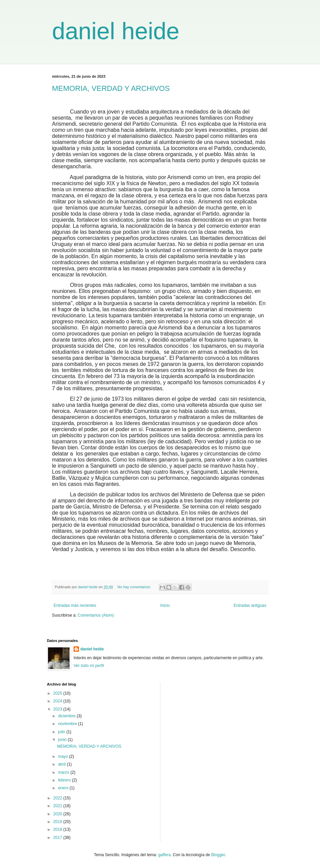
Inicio (165, 605)
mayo (64, 757)
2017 (58, 838)
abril (62, 764)
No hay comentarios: (135, 587)
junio (63, 740)
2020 (58, 814)
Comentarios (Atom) (96, 615)
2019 (58, 822)
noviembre (68, 724)
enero (64, 788)
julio (62, 732)
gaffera (164, 855)
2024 (58, 701)
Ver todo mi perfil (89, 666)
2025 (58, 693)
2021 (58, 806)
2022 (58, 798)
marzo (64, 772)
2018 (58, 829)
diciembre (67, 716)
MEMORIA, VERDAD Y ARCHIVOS (111, 88)
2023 (58, 709)
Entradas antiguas (250, 605)
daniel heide (116, 31)
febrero (65, 780)
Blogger (218, 855)
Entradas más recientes (75, 605)
